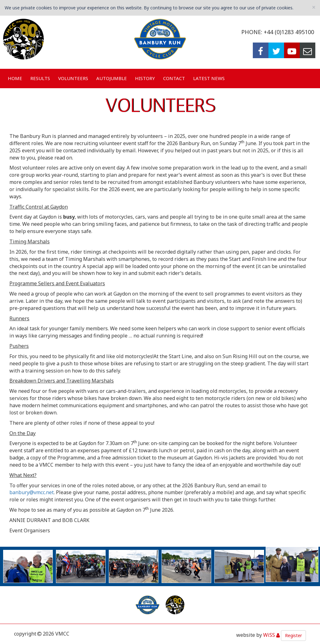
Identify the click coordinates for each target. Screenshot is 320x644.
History (145, 78)
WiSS (269, 635)
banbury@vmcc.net (32, 492)
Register (293, 635)
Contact (174, 78)
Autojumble (112, 78)
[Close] (314, 7)
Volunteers (73, 78)
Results (40, 78)
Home (15, 78)
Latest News (209, 78)
